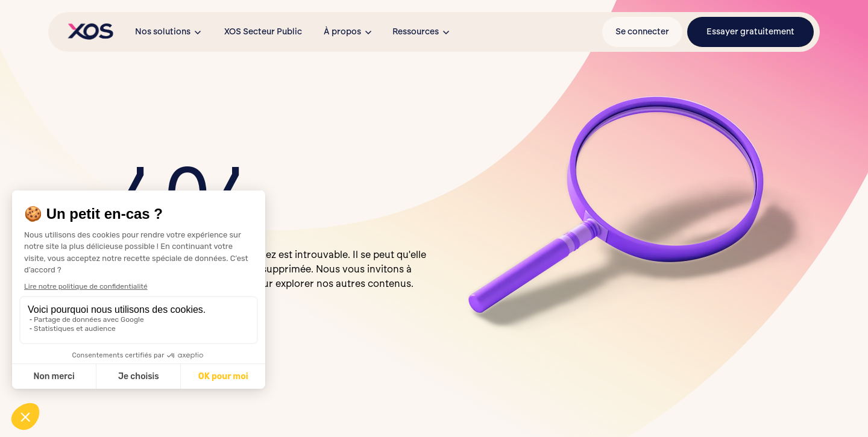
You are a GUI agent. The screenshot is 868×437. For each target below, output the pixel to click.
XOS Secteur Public (263, 32)
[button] (169, 32)
